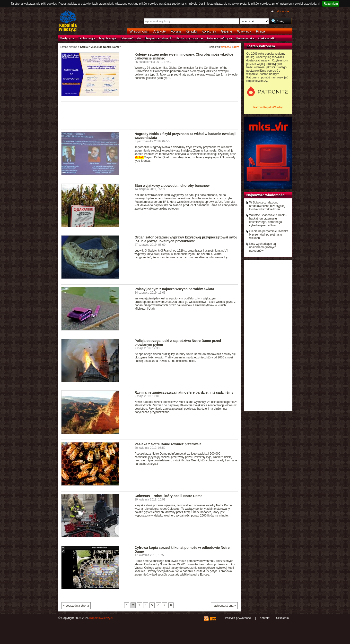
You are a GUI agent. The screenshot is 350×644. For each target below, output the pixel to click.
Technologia (87, 38)
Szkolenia (282, 618)
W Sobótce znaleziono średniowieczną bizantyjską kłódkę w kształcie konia (267, 206)
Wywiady (244, 31)
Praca (261, 31)
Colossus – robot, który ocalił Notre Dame (169, 496)
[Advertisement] (150, 115)
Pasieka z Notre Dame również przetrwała (168, 444)
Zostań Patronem (261, 46)
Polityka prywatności (238, 618)
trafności (226, 47)
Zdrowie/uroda (131, 38)
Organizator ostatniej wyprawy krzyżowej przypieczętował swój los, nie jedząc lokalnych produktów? (186, 239)
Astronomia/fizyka (219, 38)
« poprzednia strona (76, 606)
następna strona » (224, 606)
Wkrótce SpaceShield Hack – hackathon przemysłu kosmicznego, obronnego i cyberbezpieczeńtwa (268, 220)
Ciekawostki (267, 38)
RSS (213, 619)
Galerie (227, 31)
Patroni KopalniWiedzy (268, 107)
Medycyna (67, 38)
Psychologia (108, 38)
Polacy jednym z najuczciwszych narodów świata (175, 289)
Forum (176, 31)
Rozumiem (331, 4)
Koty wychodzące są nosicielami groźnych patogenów (263, 247)
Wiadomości (139, 31)
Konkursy (209, 31)
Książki (191, 31)
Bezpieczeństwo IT (158, 38)
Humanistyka (245, 38)
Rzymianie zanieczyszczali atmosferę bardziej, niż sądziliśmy (184, 392)
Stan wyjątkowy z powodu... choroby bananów (172, 186)
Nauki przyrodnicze (189, 38)
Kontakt (265, 618)
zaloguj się (282, 11)
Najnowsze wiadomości (266, 195)
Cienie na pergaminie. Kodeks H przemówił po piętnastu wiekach (269, 235)
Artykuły (160, 31)
